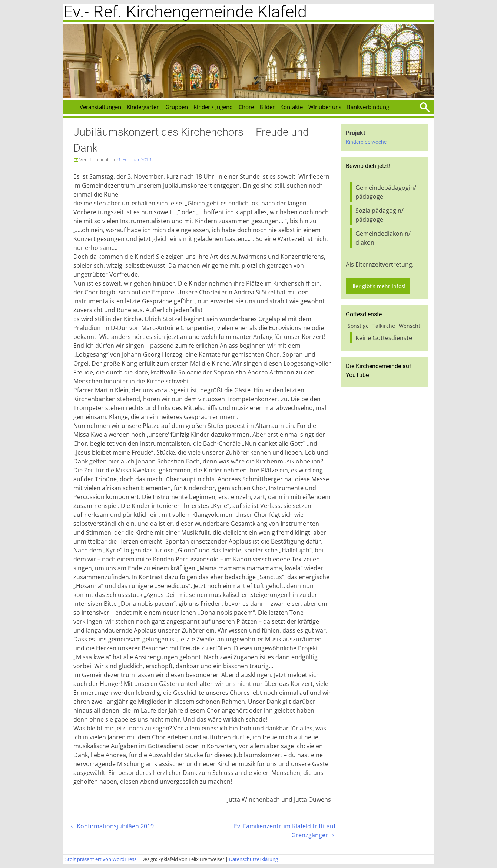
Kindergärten (143, 107)
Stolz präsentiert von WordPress (101, 859)
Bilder (267, 107)
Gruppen (177, 107)
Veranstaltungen (100, 107)
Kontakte (291, 107)
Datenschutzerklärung (254, 859)
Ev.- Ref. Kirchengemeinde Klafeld (185, 12)
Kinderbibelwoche (366, 142)
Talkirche (384, 326)
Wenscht (410, 326)
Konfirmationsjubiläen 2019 (112, 826)
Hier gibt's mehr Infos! (378, 286)
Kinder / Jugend (213, 107)
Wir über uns (325, 107)
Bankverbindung (368, 107)
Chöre (246, 107)
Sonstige (358, 326)
